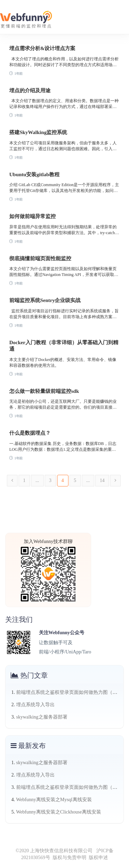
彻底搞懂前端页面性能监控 (40, 258)
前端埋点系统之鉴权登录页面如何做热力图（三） (69, 692)
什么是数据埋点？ (30, 433)
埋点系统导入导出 (35, 705)
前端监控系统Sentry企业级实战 (45, 300)
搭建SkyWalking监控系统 (38, 132)
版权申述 (98, 858)
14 (102, 480)
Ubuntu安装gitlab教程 (34, 174)
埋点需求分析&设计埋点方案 (42, 48)
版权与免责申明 (69, 858)
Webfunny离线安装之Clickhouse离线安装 (59, 812)
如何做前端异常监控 (33, 216)
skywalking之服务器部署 (42, 717)
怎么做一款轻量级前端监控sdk (44, 391)
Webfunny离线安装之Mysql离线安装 (54, 800)
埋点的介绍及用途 (30, 91)
